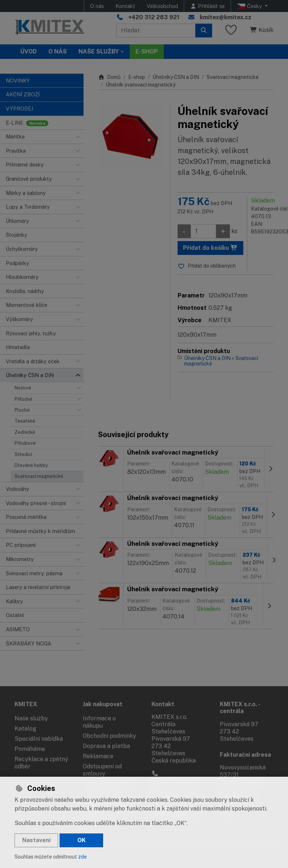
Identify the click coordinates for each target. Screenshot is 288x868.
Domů (109, 77)
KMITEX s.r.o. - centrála (240, 708)
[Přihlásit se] (207, 6)
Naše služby (31, 718)
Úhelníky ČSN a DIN (176, 77)
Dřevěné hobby (31, 465)
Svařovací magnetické (39, 476)
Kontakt (125, 6)
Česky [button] (250, 6)
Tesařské (25, 421)
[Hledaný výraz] (156, 31)
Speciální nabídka (39, 739)
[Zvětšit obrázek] (130, 137)
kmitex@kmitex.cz (226, 17)
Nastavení (36, 840)
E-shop (137, 77)
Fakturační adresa (245, 755)
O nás (97, 6)
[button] (78, 137)
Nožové (23, 388)
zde (82, 857)
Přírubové (25, 443)
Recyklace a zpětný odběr (41, 763)
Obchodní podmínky (109, 736)
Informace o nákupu (99, 722)
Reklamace (98, 756)
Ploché (22, 410)
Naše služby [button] (99, 51)
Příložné (23, 399)
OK (82, 840)
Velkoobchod (162, 6)
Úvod (29, 51)
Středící (23, 454)
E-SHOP (147, 51)
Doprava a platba (106, 746)
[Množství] (203, 231)
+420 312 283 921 (154, 17)
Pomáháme (30, 749)
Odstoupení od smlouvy (102, 770)
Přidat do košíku (210, 248)
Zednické (25, 432)
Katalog (25, 729)
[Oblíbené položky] (231, 30)
